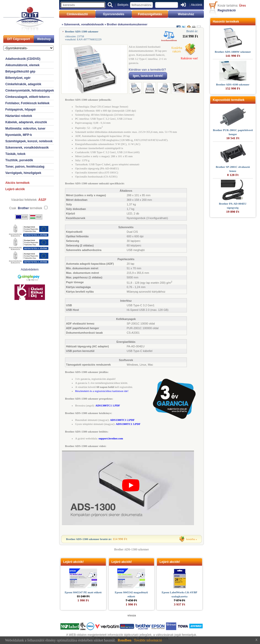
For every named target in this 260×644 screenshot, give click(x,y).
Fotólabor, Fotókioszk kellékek (27, 103)
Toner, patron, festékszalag (25, 167)
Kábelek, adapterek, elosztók (26, 122)
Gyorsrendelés (113, 14)
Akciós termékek (17, 183)
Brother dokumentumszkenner (127, 24)
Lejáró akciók (15, 189)
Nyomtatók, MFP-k (19, 135)
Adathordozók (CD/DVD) (23, 59)
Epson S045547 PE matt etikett (83, 592)
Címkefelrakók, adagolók (23, 84)
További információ (148, 640)
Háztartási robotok (19, 116)
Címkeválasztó (77, 14)
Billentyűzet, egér (18, 78)
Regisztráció (227, 10)
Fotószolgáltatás (150, 14)
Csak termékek (26, 208)
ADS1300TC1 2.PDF (122, 420)
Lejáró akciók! (74, 562)
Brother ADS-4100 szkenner (233, 84)
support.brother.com (111, 438)
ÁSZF (42, 200)
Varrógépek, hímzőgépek (23, 173)
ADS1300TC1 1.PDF (108, 405)
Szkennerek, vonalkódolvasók (27, 148)
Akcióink (197, 5)
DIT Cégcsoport (18, 39)
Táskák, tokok (15, 154)
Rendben (125, 640)
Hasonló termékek (226, 22)
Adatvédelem (30, 270)
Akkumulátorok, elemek (22, 65)
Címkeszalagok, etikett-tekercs (28, 97)
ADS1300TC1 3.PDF (128, 424)
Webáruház (186, 14)
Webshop (44, 39)
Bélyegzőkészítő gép (20, 71)
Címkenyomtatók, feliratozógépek (30, 91)
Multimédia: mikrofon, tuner (25, 129)
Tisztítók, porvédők (19, 160)
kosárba (191, 539)
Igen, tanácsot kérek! (148, 76)
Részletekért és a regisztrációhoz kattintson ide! (102, 391)
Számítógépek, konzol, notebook (29, 141)
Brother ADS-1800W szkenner (233, 52)
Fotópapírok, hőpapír (21, 110)
